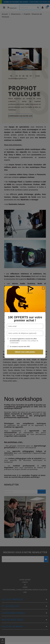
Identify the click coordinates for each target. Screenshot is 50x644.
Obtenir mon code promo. (25, 352)
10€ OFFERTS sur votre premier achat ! (25, 319)
